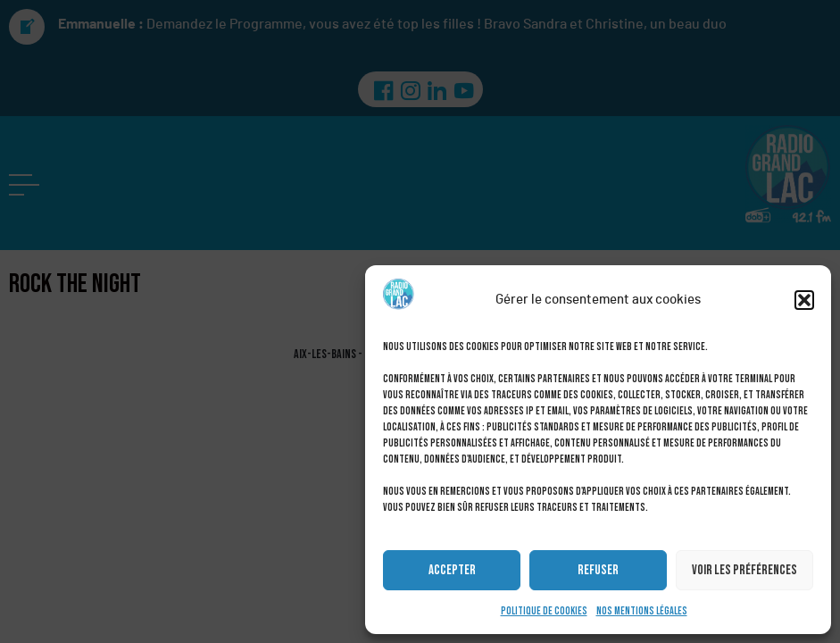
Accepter (452, 570)
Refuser (598, 570)
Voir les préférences (744, 570)
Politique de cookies (544, 611)
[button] (804, 300)
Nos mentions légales (642, 611)
